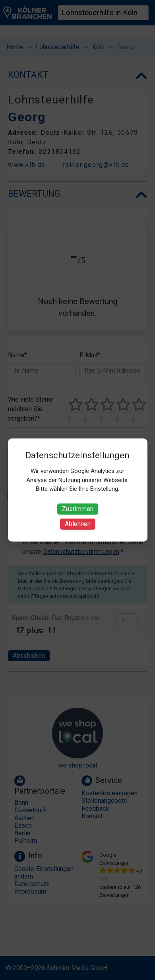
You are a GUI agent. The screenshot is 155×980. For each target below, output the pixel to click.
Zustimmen (78, 509)
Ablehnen (78, 524)
